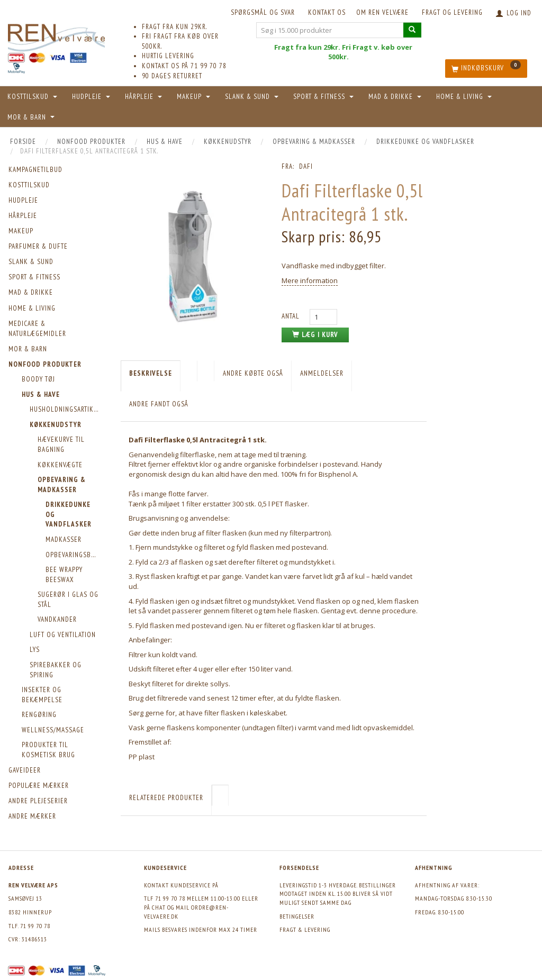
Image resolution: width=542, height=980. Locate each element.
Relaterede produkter (166, 798)
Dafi (306, 166)
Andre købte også (253, 373)
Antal (292, 316)
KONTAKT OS (327, 12)
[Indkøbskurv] (486, 69)
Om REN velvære (382, 12)
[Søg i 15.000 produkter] (412, 30)
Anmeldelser (322, 373)
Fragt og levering (452, 12)
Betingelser (297, 916)
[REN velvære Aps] (56, 36)
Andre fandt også (159, 404)
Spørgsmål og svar (263, 12)
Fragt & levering (305, 929)
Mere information (310, 280)
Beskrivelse (151, 373)
